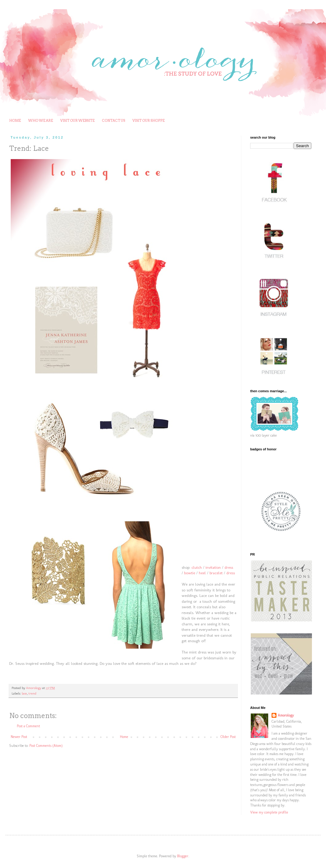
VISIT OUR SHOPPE (148, 121)
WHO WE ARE (41, 121)
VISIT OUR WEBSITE (77, 121)
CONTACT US (113, 121)
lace (24, 693)
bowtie (190, 573)
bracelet (216, 573)
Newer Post (19, 737)
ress (230, 567)
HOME (15, 121)
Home (124, 737)
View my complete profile (269, 812)
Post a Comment (28, 726)
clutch (197, 567)
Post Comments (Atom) (46, 746)
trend (32, 693)
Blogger (183, 856)
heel (202, 573)
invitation (213, 567)
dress (231, 573)
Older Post (228, 737)
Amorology (286, 715)
